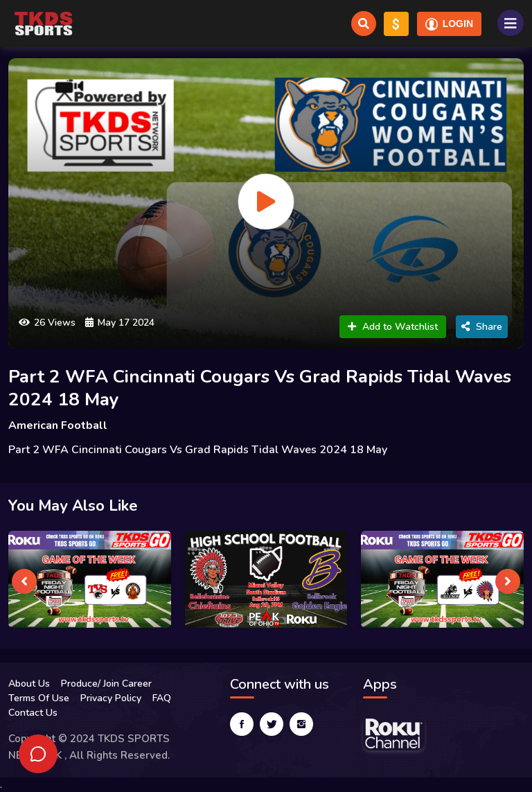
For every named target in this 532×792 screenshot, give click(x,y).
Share (482, 327)
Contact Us (33, 713)
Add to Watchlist (393, 327)
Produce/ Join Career (106, 684)
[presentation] (24, 581)
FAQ (162, 698)
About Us (29, 684)
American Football (58, 425)
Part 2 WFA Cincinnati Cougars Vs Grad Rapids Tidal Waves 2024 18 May (260, 388)
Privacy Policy (111, 698)
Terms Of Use (39, 698)
